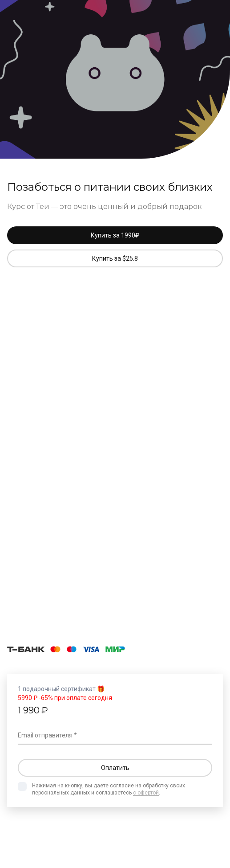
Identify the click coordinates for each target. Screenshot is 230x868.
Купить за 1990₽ (115, 235)
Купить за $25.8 (115, 258)
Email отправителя (45, 735)
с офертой (146, 793)
